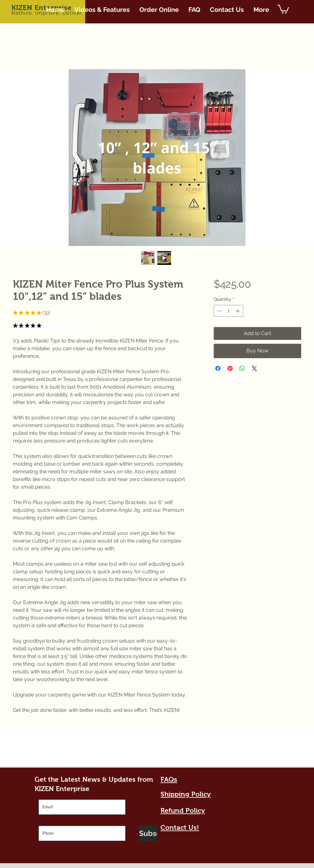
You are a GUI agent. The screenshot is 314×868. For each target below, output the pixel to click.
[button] (283, 9)
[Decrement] (219, 311)
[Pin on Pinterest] (230, 368)
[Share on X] (254, 368)
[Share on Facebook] (218, 368)
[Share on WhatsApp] (242, 368)
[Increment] (238, 311)
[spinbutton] (228, 311)
